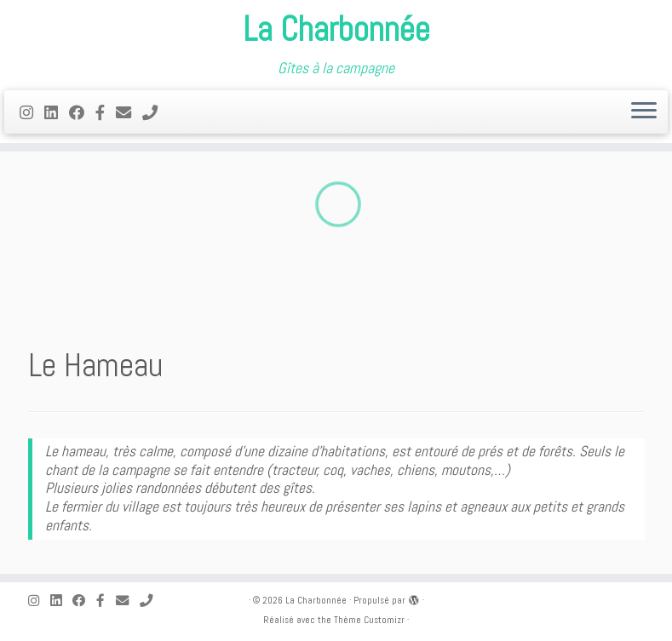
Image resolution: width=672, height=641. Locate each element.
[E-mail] (129, 113)
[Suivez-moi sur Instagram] (32, 113)
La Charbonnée (336, 30)
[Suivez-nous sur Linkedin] (57, 113)
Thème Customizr (369, 620)
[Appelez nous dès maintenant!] (155, 113)
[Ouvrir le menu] (644, 112)
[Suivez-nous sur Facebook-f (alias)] (106, 113)
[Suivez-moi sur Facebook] (82, 113)
